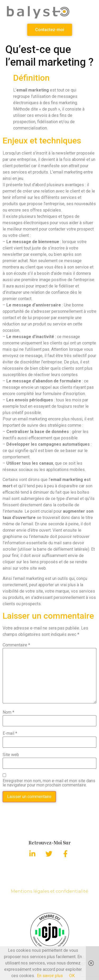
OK (72, 976)
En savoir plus (50, 976)
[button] (50, 30)
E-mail (10, 733)
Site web (11, 755)
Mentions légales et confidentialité (49, 891)
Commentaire (16, 645)
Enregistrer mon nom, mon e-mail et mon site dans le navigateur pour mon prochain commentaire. (49, 783)
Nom (8, 712)
